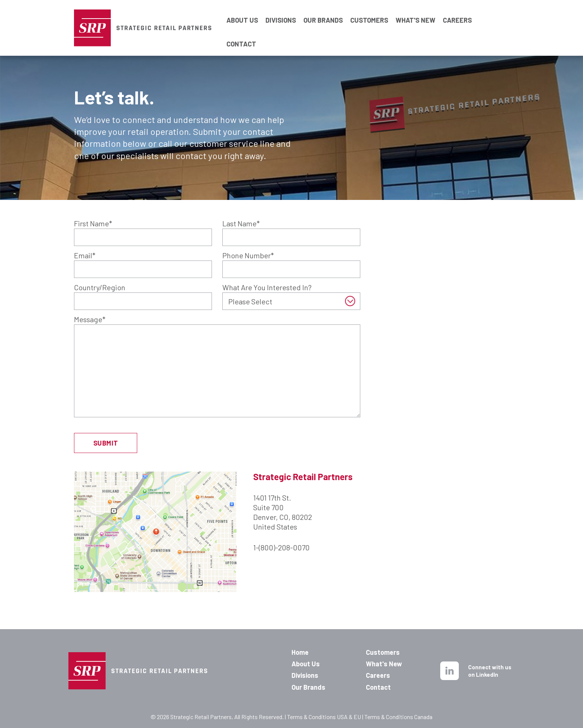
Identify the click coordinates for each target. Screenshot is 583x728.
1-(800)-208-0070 (281, 547)
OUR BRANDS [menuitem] (323, 12)
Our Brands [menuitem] (308, 687)
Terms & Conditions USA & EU (324, 717)
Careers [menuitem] (378, 675)
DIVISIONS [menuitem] (281, 12)
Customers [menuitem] (383, 652)
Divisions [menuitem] (305, 675)
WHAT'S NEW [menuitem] (415, 12)
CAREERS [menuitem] (457, 12)
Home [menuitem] (300, 652)
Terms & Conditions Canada (398, 717)
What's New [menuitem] (384, 664)
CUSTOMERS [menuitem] (369, 12)
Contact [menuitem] (378, 687)
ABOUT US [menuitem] (242, 12)
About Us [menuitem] (306, 664)
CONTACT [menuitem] (241, 36)
